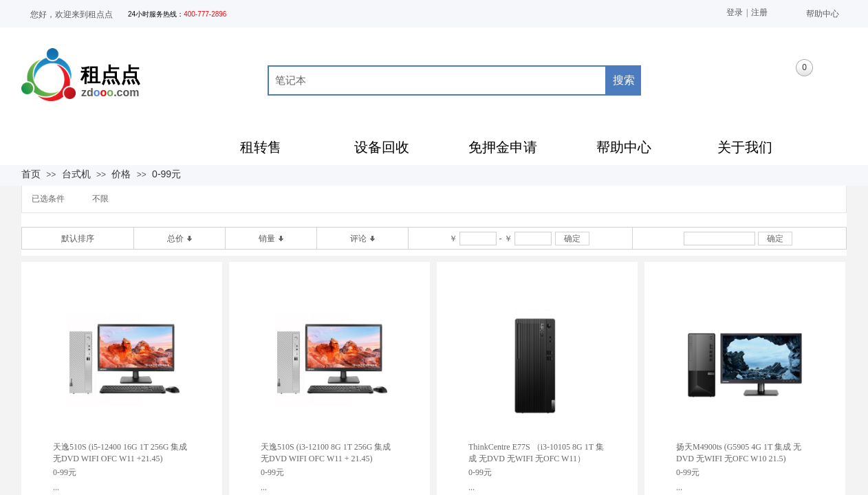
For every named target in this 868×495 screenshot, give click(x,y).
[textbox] (437, 80)
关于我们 (745, 147)
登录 (735, 12)
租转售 (261, 147)
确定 (572, 239)
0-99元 (166, 174)
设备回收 (382, 147)
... (56, 487)
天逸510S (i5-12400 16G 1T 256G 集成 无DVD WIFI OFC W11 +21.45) (120, 453)
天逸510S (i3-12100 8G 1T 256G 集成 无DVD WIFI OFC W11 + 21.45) (326, 453)
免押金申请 (503, 147)
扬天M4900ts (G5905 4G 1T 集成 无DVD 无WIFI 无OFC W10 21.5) (739, 453)
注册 (759, 12)
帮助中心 (823, 14)
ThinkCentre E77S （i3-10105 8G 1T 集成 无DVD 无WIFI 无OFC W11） (536, 453)
